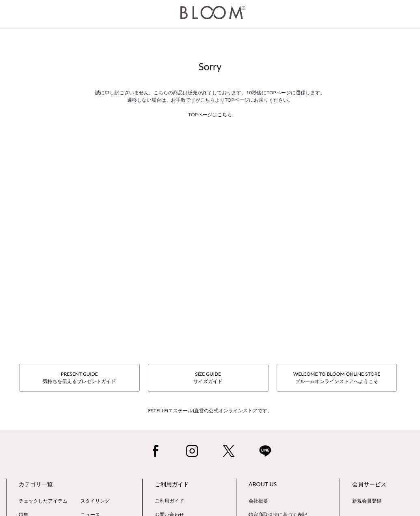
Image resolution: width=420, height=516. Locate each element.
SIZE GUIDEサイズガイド (208, 378)
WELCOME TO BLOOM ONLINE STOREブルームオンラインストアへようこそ (337, 378)
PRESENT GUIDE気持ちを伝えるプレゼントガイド (79, 378)
